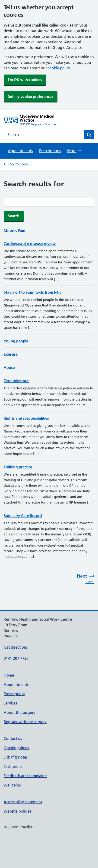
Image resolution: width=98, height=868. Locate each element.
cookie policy (59, 68)
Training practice (18, 467)
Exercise (11, 354)
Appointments (20, 151)
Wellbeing (13, 785)
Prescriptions (50, 151)
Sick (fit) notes (16, 757)
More (74, 150)
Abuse (9, 368)
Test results (13, 766)
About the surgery (19, 712)
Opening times (16, 748)
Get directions (16, 647)
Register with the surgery (25, 722)
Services (10, 703)
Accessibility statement (23, 802)
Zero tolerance (16, 381)
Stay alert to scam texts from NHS (33, 292)
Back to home (18, 164)
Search (14, 216)
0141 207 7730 (16, 658)
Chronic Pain (14, 230)
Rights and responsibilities (26, 418)
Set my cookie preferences (31, 96)
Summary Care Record (23, 516)
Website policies (17, 811)
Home (9, 675)
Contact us (13, 739)
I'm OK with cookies (25, 80)
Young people (16, 341)
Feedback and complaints (25, 776)
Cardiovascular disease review (30, 244)
